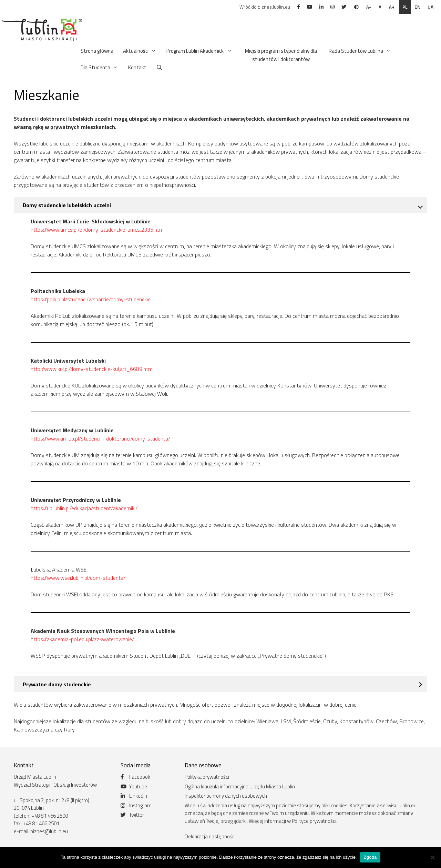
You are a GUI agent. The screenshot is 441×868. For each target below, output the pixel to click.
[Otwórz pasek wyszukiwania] (159, 68)
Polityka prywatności (207, 777)
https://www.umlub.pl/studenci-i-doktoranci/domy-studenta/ (100, 438)
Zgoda (370, 857)
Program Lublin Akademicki (200, 51)
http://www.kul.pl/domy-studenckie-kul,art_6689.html (92, 369)
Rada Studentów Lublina (360, 51)
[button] (153, 51)
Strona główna (97, 51)
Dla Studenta (100, 68)
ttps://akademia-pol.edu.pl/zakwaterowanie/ (84, 639)
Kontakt (137, 67)
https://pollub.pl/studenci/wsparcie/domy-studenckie (91, 299)
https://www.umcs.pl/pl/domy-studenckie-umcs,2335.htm (97, 230)
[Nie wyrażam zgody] (432, 857)
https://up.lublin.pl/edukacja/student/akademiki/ (84, 508)
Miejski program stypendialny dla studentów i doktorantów (281, 55)
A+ (392, 7)
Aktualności (140, 51)
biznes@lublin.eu (49, 831)
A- (369, 7)
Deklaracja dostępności (210, 836)
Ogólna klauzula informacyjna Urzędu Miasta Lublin (240, 786)
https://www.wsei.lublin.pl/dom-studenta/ (78, 578)
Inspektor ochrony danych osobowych (226, 796)
